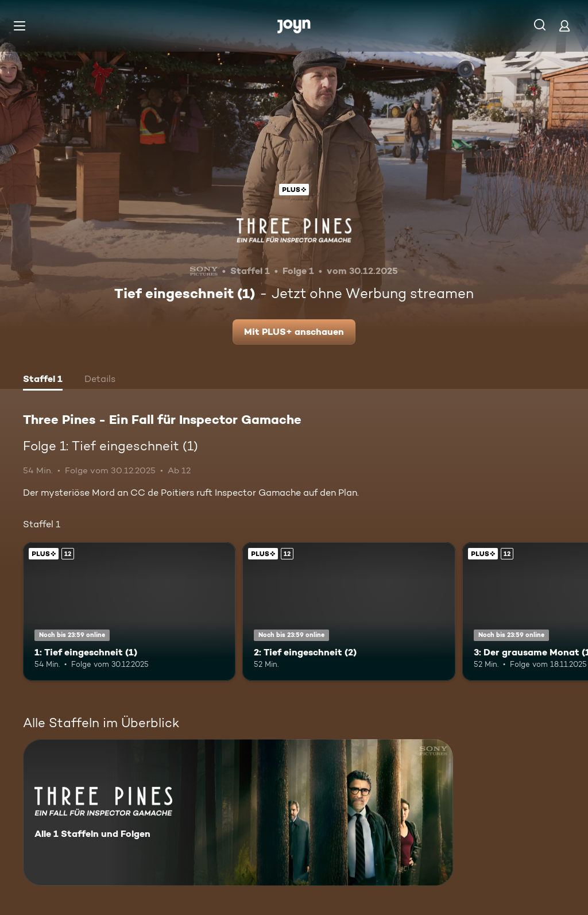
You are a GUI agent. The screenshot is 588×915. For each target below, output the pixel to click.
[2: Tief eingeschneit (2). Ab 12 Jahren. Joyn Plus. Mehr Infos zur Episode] (349, 611)
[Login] (564, 26)
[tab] (43, 380)
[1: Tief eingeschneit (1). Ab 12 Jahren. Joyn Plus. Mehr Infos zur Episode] (129, 611)
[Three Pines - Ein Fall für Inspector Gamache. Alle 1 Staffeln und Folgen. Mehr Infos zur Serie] (238, 812)
